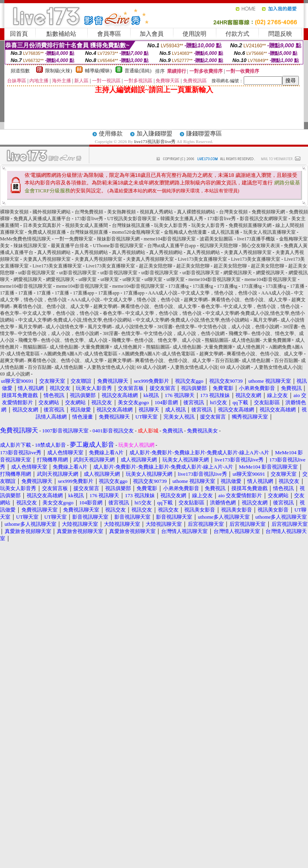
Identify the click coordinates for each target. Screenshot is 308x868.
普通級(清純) (138, 71)
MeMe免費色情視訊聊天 (25, 239)
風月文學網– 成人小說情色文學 (51, 327)
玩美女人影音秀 (171, 225)
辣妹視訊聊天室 (30, 246)
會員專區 (109, 34)
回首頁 (19, 34)
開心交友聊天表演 (261, 246)
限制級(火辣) (59, 71)
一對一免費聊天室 (74, 239)
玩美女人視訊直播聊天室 (269, 232)
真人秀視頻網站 (54, 252)
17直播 (297, 286)
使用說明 (194, 34)
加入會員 (152, 34)
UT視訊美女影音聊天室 (132, 219)
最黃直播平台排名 (70, 246)
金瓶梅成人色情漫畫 (185, 232)
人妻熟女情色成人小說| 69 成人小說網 (127, 367)
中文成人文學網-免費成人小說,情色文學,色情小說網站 (75, 320)
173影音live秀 (89, 219)
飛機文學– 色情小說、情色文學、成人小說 (63, 340)
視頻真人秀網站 (156, 212)
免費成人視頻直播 (47, 232)
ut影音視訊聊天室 (37, 273)
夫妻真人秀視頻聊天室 (248, 252)
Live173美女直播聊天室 (202, 259)
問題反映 (280, 34)
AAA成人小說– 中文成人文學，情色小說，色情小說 (203, 293)
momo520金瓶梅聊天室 (136, 232)
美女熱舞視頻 (121, 212)
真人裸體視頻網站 (196, 212)
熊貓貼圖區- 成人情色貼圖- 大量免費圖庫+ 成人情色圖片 (83, 347)
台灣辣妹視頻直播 (89, 232)
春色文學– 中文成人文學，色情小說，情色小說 (250, 306)
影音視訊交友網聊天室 (264, 219)
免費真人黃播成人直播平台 (42, 219)
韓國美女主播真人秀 (182, 219)
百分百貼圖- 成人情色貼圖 (243, 360)
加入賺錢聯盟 (154, 134)
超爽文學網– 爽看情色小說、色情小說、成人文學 (236, 300)
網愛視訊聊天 (238, 273)
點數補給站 (61, 34)
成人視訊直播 (225, 232)
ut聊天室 (88, 279)
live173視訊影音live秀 (155, 141)
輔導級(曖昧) (98, 71)
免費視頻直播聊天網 (250, 225)
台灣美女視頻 (233, 212)
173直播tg (178, 286)
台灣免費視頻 (89, 212)
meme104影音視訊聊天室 (170, 239)
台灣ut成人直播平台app (172, 246)
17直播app (84, 293)
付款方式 (237, 34)
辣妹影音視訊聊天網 (118, 239)
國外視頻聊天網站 (52, 212)
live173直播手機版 (256, 239)
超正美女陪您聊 (156, 266)
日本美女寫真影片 (42, 225)
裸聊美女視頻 (14, 212)
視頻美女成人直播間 (87, 225)
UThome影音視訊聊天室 (118, 246)
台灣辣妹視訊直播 (131, 225)
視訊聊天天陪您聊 (219, 246)
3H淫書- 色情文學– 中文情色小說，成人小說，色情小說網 (218, 327)
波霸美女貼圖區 (216, 239)
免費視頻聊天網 (268, 212)
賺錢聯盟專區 (204, 134)
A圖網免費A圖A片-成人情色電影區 (81, 354)
